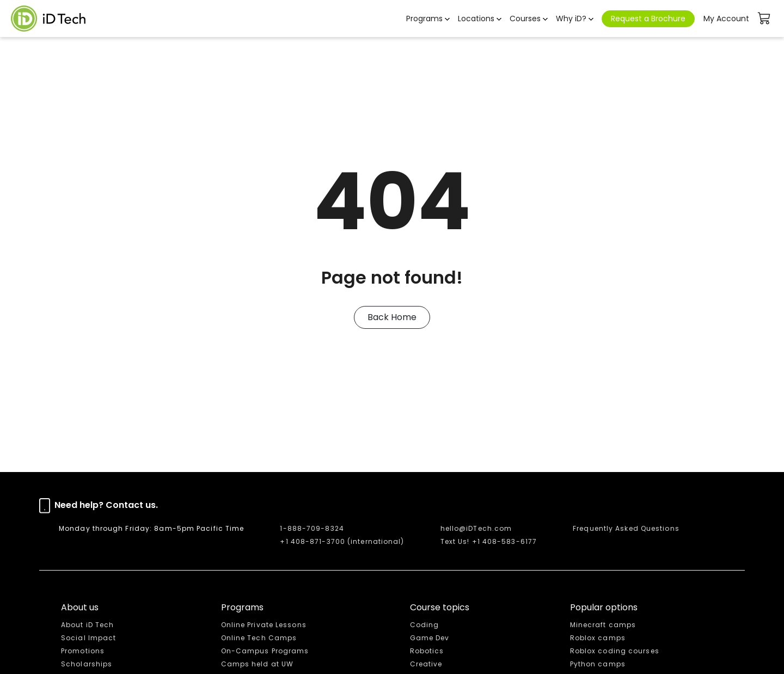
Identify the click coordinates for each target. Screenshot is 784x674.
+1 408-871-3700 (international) (342, 541)
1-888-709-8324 (312, 528)
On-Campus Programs (265, 651)
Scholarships (87, 664)
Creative (426, 664)
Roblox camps (598, 638)
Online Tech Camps (259, 638)
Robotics (427, 651)
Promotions (83, 651)
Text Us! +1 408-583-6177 (489, 541)
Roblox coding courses (615, 651)
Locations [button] (476, 19)
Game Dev (430, 638)
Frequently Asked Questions (626, 528)
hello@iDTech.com (476, 528)
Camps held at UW (258, 664)
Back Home (392, 317)
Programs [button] (424, 19)
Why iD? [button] (571, 19)
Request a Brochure (648, 19)
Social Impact (88, 638)
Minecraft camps (603, 625)
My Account (726, 19)
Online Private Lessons (264, 625)
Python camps (598, 664)
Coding (425, 625)
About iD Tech (87, 625)
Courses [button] (525, 19)
